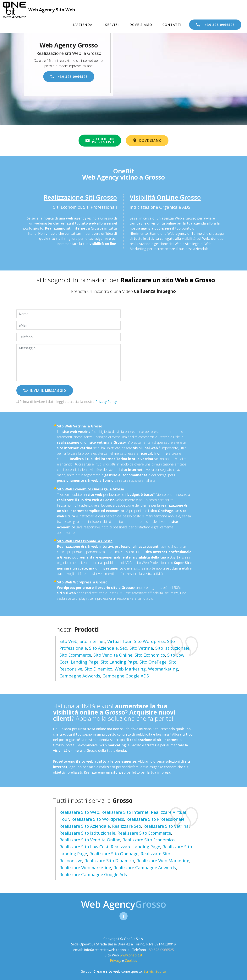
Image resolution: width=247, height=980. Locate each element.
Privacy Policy (106, 402)
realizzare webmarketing (85, 868)
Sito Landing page (119, 662)
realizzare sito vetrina (166, 826)
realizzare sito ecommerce (144, 833)
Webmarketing (163, 669)
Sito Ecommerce (75, 655)
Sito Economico (150, 655)
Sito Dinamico (98, 669)
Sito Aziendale (103, 648)
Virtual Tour (119, 641)
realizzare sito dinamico (109, 861)
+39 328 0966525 (215, 25)
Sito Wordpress (149, 641)
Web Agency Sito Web (52, 10)
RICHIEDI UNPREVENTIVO (100, 141)
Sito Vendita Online (113, 655)
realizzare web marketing (163, 861)
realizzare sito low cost (84, 847)
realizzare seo (127, 826)
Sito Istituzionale (172, 648)
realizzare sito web (79, 812)
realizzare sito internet (125, 812)
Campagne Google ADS (126, 676)
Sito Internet (92, 641)
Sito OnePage (153, 662)
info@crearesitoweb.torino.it (107, 950)
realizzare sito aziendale (85, 826)
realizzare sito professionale (155, 819)
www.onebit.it (131, 955)
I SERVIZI (111, 25)
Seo (124, 648)
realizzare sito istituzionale (87, 833)
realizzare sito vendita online (90, 840)
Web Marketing (130, 669)
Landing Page (85, 662)
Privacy (116, 961)
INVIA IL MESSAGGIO (45, 391)
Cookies (131, 961)
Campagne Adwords (80, 676)
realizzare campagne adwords (145, 868)
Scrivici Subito (155, 971)
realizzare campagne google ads (93, 874)
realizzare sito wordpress (98, 819)
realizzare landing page (135, 847)
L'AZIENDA (83, 25)
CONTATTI (172, 25)
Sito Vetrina (141, 648)
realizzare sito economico (149, 840)
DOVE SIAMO (141, 25)
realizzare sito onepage (114, 854)
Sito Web (68, 641)
